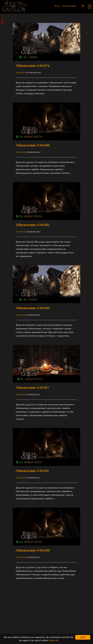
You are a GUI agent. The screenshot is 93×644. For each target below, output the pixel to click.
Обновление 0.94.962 (33, 225)
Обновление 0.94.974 (33, 66)
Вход (57, 6)
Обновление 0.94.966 (33, 145)
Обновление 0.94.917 (32, 388)
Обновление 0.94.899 (33, 550)
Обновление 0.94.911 (32, 471)
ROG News (21, 73)
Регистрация (69, 6)
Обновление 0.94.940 (33, 308)
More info (54, 640)
